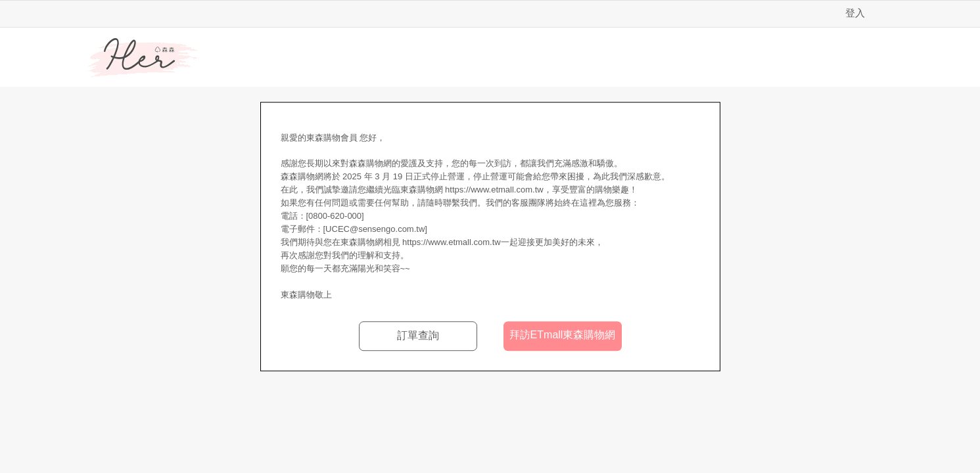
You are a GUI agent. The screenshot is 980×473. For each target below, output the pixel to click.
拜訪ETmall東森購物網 (563, 335)
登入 (855, 13)
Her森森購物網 (143, 58)
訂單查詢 (418, 335)
